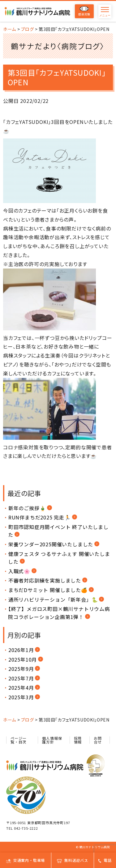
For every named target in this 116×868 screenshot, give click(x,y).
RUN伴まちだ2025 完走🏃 (40, 517)
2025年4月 (21, 688)
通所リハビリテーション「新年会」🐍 (53, 599)
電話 (105, 860)
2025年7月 (21, 678)
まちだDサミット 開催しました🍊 (48, 590)
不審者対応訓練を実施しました (45, 580)
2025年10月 (23, 659)
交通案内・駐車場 (26, 860)
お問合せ (98, 740)
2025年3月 (21, 697)
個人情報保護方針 (52, 740)
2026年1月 (21, 650)
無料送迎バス (73, 860)
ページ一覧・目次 (18, 740)
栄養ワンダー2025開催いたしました (51, 544)
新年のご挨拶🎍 (27, 508)
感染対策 (84, 11)
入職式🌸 (19, 571)
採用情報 (78, 740)
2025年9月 (21, 669)
